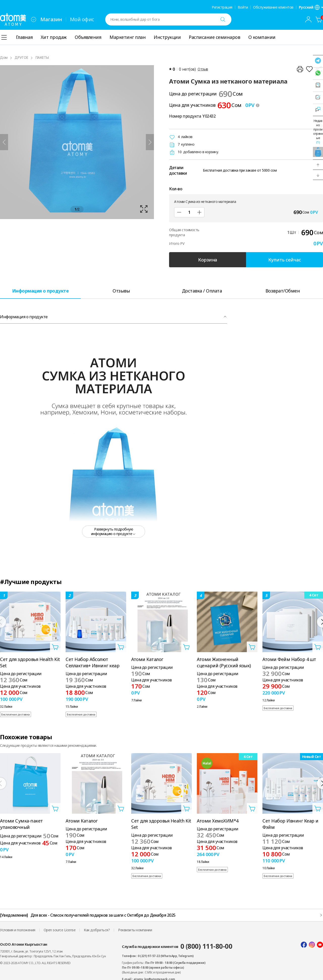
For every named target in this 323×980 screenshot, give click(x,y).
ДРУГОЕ (21, 57)
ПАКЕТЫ (42, 57)
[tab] (40, 291)
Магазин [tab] (51, 19)
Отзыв (203, 69)
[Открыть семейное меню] (34, 19)
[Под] (179, 212)
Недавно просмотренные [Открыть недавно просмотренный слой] (318, 131)
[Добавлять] (199, 212)
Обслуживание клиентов (273, 7)
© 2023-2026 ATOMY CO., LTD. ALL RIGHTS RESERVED (35, 963)
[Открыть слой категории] (4, 37)
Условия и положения (18, 930)
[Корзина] (319, 19)
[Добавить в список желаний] (309, 69)
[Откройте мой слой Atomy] (308, 19)
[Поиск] (223, 19)
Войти (243, 7)
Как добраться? (97, 930)
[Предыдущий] (4, 142)
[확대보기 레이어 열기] (77, 142)
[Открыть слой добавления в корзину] (55, 647)
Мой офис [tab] (82, 19)
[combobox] (34, 19)
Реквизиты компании (135, 930)
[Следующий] (150, 142)
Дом (4, 57)
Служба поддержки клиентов (177, 946)
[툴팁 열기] (258, 105)
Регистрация (222, 7)
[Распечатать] (300, 69)
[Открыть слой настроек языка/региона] (311, 7)
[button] (318, 165)
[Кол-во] (189, 212)
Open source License (60, 930)
